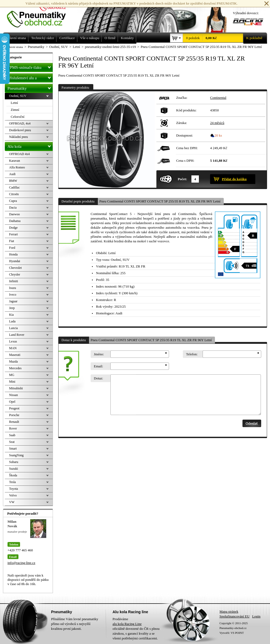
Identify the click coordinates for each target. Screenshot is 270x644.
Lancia (13, 328)
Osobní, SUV (18, 96)
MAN (13, 348)
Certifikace (67, 38)
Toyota (13, 489)
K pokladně (253, 38)
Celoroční (18, 117)
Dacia (13, 208)
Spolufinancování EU (234, 616)
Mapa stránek (229, 611)
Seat (12, 442)
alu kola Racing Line (127, 624)
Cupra (13, 201)
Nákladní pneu (18, 137)
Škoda (13, 475)
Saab (12, 435)
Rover (13, 428)
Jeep (12, 308)
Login (256, 616)
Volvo (13, 495)
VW (12, 502)
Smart (13, 449)
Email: (99, 366)
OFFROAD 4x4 (19, 154)
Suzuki (13, 469)
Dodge (13, 228)
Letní (14, 103)
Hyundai (15, 261)
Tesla (12, 482)
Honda (13, 254)
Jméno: (99, 354)
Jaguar (13, 301)
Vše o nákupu (90, 38)
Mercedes (15, 368)
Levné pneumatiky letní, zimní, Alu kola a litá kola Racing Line (40, 14)
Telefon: (192, 354)
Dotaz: (99, 378)
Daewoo (14, 214)
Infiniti (13, 281)
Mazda (13, 361)
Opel (12, 402)
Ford (12, 248)
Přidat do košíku (234, 179)
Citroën (14, 194)
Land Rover (17, 335)
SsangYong (16, 455)
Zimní (15, 110)
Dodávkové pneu (20, 130)
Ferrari (13, 234)
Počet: (182, 179)
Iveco (13, 295)
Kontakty (127, 38)
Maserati (15, 355)
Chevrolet (15, 268)
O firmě (110, 38)
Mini (12, 382)
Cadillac (14, 187)
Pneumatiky (30, 87)
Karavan (15, 161)
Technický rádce (43, 38)
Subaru (14, 462)
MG (12, 375)
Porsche (14, 415)
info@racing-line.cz (21, 563)
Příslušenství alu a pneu (30, 78)
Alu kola (30, 145)
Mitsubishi (16, 388)
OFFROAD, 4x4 (20, 123)
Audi (12, 174)
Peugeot (14, 408)
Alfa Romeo (17, 167)
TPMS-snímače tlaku (30, 66)
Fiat (12, 241)
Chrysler (15, 274)
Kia (11, 315)
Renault (14, 422)
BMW (13, 181)
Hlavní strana (15, 47)
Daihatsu (15, 221)
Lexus (13, 341)
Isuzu (13, 288)
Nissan (13, 395)
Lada (12, 321)
